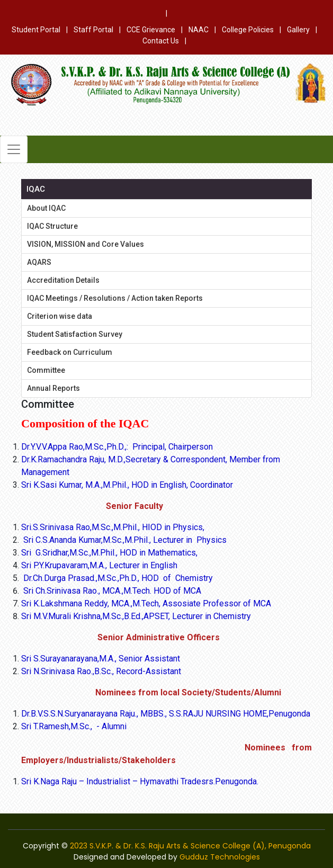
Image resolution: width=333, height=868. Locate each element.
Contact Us (161, 41)
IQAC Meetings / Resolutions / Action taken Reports (115, 298)
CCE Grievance (151, 30)
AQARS (39, 262)
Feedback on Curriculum (70, 352)
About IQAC (46, 208)
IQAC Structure (52, 226)
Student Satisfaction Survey (75, 334)
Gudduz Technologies (220, 857)
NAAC (199, 30)
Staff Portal (93, 30)
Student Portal (36, 30)
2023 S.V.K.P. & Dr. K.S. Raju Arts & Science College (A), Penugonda (190, 846)
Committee (46, 370)
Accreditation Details (63, 280)
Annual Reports (53, 388)
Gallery (298, 30)
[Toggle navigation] (14, 149)
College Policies (248, 30)
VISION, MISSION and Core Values (85, 244)
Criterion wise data (60, 316)
